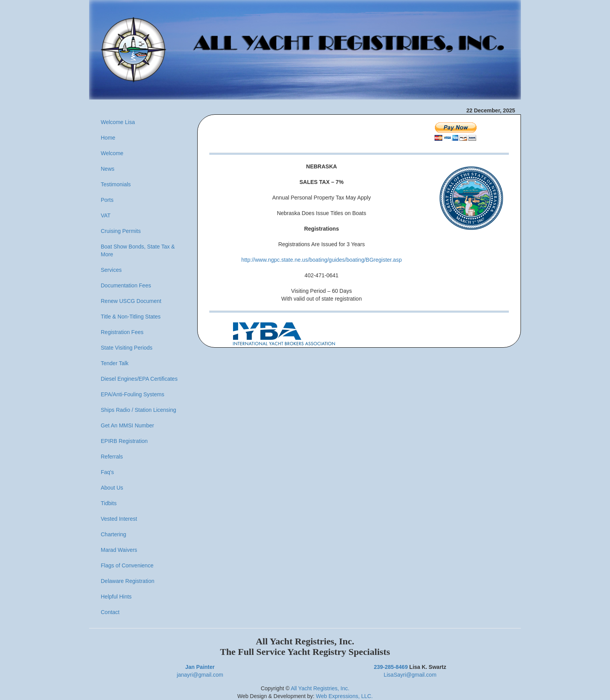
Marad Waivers (119, 550)
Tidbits (109, 503)
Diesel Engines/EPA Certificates (139, 379)
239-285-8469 (391, 667)
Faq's (107, 472)
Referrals (112, 457)
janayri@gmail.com (200, 675)
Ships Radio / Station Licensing (138, 410)
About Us (112, 488)
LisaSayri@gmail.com (410, 675)
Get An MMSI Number (127, 425)
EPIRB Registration (124, 441)
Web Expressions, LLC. (344, 696)
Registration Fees (122, 332)
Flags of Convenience (127, 565)
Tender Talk (115, 363)
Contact (110, 612)
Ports (107, 200)
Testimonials (116, 184)
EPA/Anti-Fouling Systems (132, 394)
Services (111, 270)
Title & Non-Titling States (131, 317)
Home (108, 138)
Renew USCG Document (131, 301)
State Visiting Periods (127, 348)
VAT (106, 215)
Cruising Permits (121, 231)
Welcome (112, 153)
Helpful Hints (116, 597)
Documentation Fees (126, 285)
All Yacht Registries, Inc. (320, 688)
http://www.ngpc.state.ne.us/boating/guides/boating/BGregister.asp (321, 260)
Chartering (113, 534)
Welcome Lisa (118, 122)
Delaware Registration (128, 581)
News (108, 169)
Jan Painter (200, 667)
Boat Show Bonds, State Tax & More (138, 250)
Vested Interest (119, 519)
